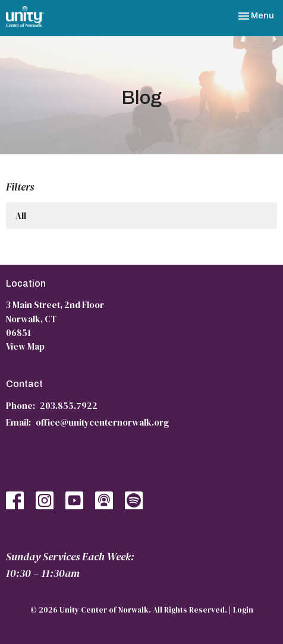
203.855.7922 (69, 406)
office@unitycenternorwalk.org (102, 422)
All (21, 216)
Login (243, 610)
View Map (25, 346)
